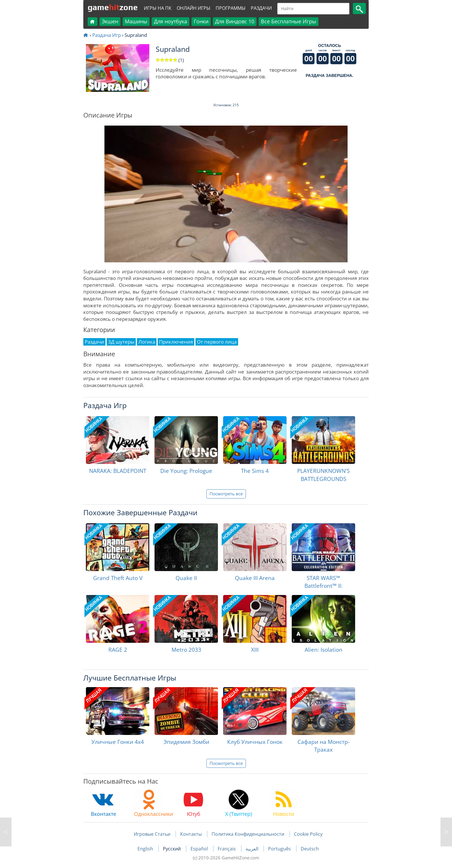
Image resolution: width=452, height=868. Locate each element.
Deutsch (310, 849)
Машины (136, 21)
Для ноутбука (171, 21)
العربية (253, 849)
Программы (231, 8)
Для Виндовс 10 (235, 21)
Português (280, 849)
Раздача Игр (107, 35)
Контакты (191, 834)
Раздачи (261, 8)
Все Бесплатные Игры (289, 21)
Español (200, 849)
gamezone (113, 7)
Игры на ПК (158, 8)
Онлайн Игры (194, 8)
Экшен (110, 21)
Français (227, 849)
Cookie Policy (308, 834)
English (146, 849)
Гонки (201, 21)
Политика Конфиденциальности (248, 834)
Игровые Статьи (152, 834)
